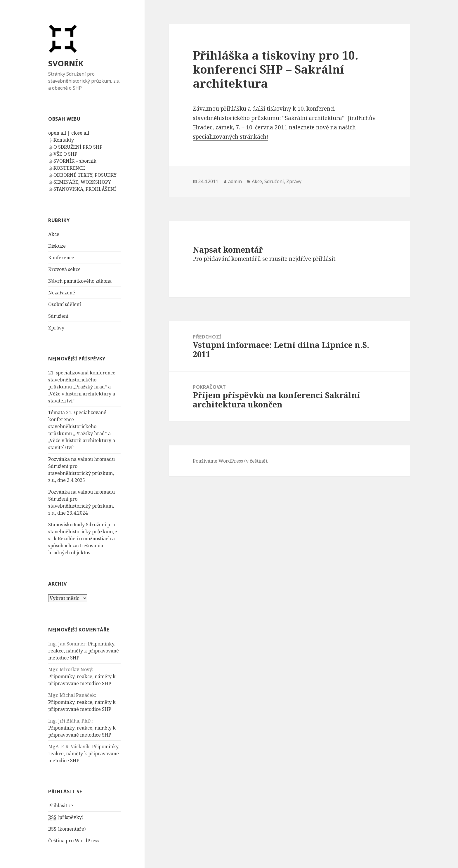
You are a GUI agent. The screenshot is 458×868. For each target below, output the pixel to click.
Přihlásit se (61, 805)
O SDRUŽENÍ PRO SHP (78, 147)
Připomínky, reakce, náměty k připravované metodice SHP (84, 651)
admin (235, 181)
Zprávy (56, 328)
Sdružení (58, 316)
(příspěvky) (66, 817)
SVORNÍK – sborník (75, 161)
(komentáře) (67, 829)
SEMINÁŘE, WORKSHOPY (82, 182)
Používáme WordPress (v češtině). (230, 461)
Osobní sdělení (65, 304)
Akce (54, 234)
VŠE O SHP (65, 154)
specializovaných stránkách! (230, 137)
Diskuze (57, 246)
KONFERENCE (69, 168)
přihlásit (324, 259)
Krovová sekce (64, 269)
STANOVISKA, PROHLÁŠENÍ (85, 189)
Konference (61, 258)
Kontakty (64, 140)
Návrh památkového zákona (80, 281)
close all (80, 133)
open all (57, 133)
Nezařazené (62, 293)
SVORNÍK (66, 63)
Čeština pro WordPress (74, 841)
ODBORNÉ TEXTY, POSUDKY (85, 175)
